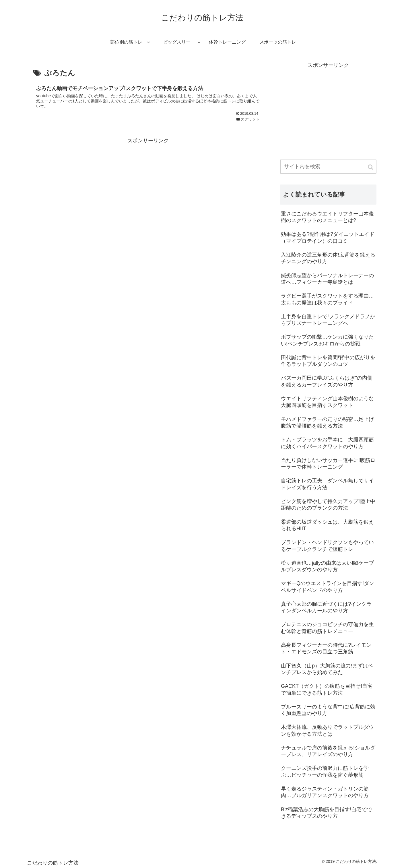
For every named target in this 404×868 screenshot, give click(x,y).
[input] (328, 167)
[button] (371, 167)
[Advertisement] (148, 185)
